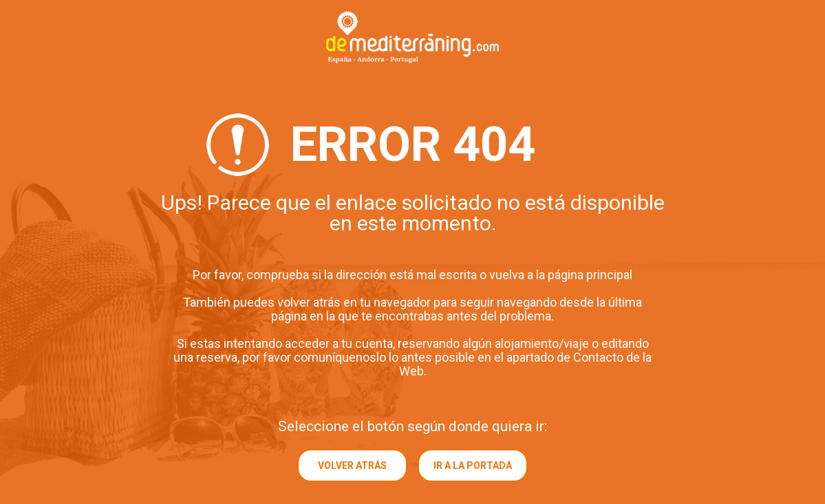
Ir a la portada (473, 465)
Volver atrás (352, 465)
